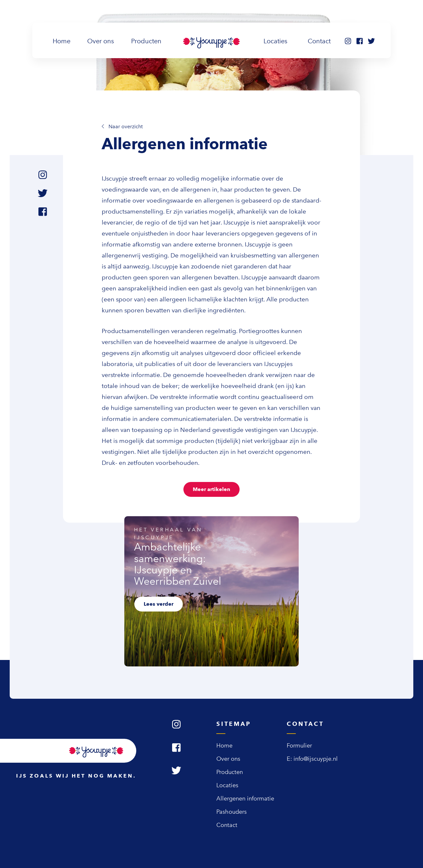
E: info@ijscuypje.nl (312, 759)
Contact (319, 41)
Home (63, 40)
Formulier (299, 746)
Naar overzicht (122, 126)
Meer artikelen (212, 489)
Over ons (101, 41)
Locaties (275, 41)
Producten (146, 41)
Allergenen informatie (245, 799)
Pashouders (232, 812)
